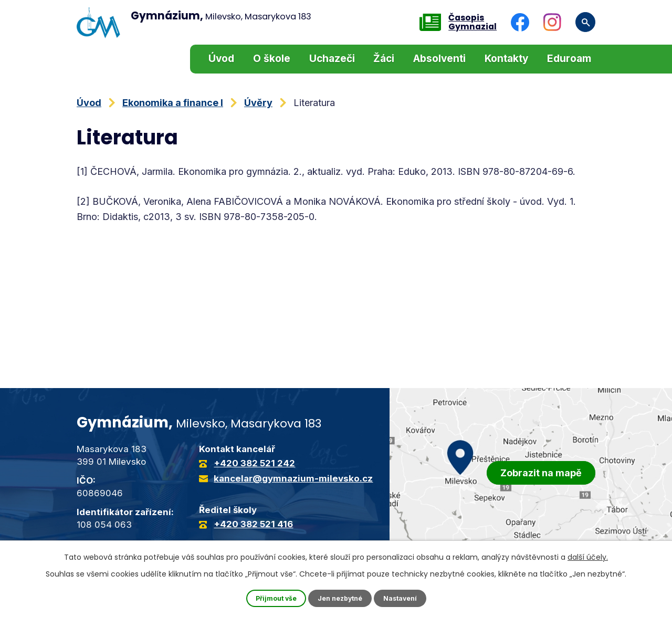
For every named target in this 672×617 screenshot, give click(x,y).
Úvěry (258, 103)
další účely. (588, 556)
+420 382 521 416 (253, 524)
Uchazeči (332, 59)
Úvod (221, 59)
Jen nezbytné (340, 598)
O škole (272, 59)
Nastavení (406, 598)
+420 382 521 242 (254, 463)
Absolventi (439, 59)
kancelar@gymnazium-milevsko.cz (293, 478)
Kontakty (506, 59)
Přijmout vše (270, 598)
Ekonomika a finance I (173, 103)
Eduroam (569, 59)
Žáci (384, 59)
